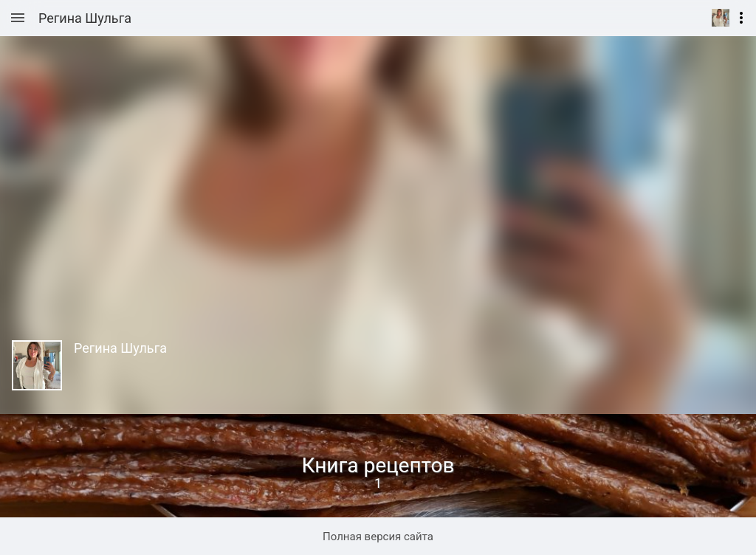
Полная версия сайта (378, 537)
